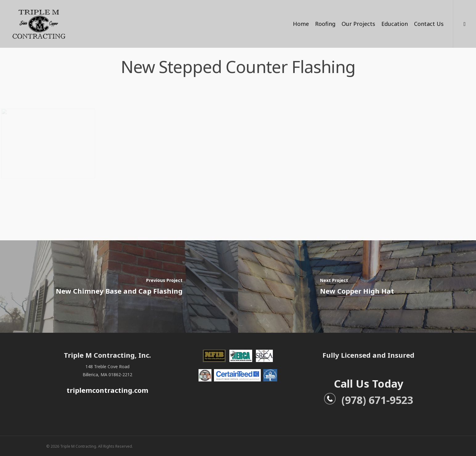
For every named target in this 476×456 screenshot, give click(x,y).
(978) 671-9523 (368, 400)
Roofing (325, 24)
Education (395, 24)
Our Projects (358, 24)
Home (301, 24)
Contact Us (429, 24)
